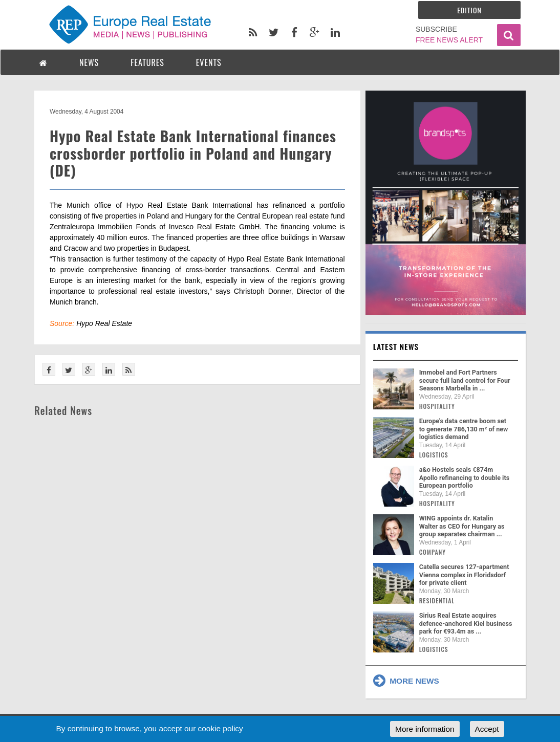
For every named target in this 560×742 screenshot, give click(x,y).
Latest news (396, 346)
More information (425, 729)
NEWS (89, 62)
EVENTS (209, 62)
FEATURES (147, 62)
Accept (487, 729)
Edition (469, 10)
